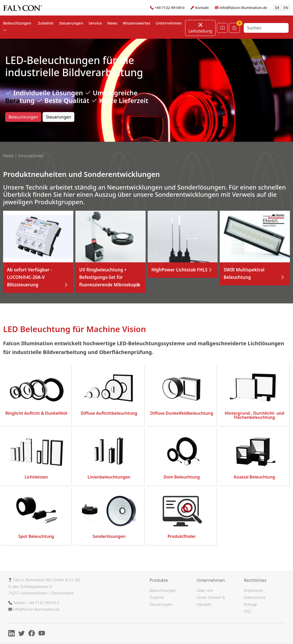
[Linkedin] (13, 634)
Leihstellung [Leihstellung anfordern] (200, 28)
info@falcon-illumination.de (243, 8)
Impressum (254, 590)
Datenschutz (255, 597)
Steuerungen (71, 23)
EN (286, 8)
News (112, 23)
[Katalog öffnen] (222, 28)
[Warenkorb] (234, 28)
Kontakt (202, 8)
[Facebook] (33, 634)
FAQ (247, 611)
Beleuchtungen (23, 117)
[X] (23, 634)
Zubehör (46, 23)
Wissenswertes (137, 23)
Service (95, 23)
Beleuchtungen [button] (17, 26)
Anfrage (251, 604)
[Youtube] (43, 634)
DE (277, 8)
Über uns (205, 590)
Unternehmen (169, 23)
